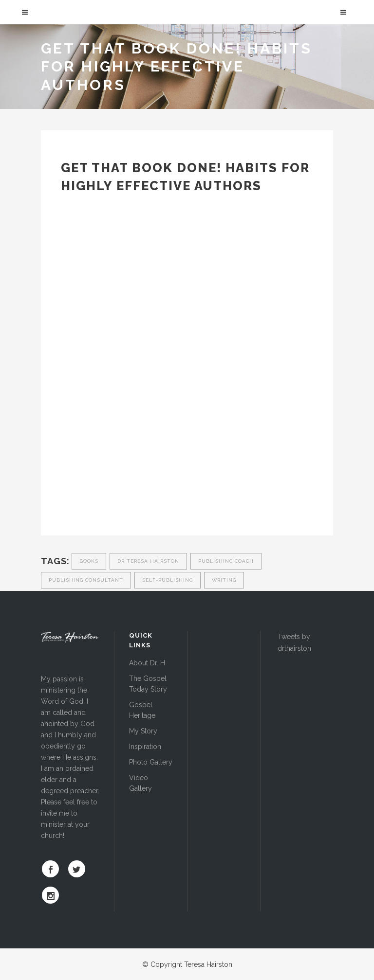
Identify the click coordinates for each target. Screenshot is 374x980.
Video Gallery (140, 783)
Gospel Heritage (142, 710)
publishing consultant (86, 580)
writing (224, 580)
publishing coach (226, 561)
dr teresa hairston (148, 561)
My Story (143, 731)
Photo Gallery (151, 762)
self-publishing (168, 580)
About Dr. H (147, 663)
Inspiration (145, 747)
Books (89, 561)
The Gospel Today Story (148, 684)
